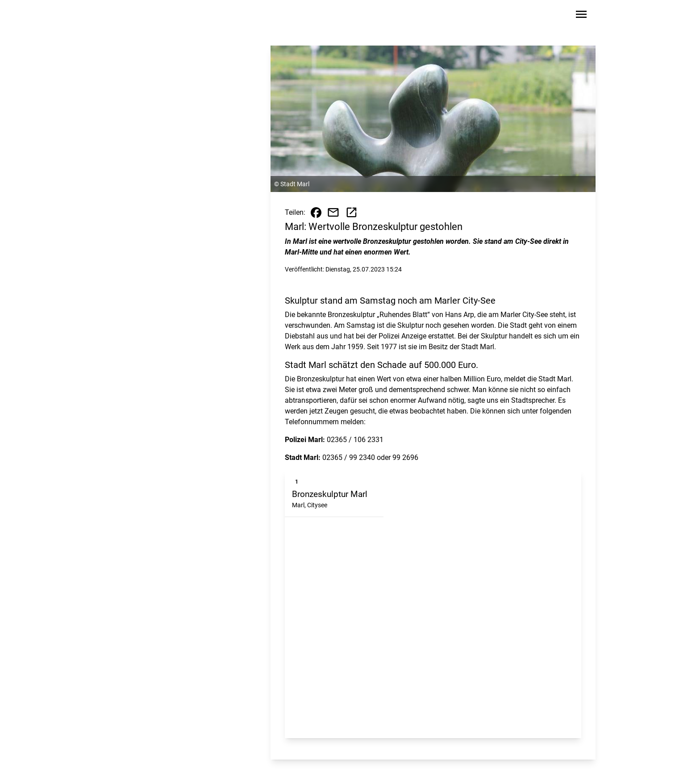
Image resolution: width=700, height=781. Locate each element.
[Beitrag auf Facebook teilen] (316, 213)
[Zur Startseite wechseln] (133, 16)
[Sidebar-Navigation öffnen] (581, 16)
